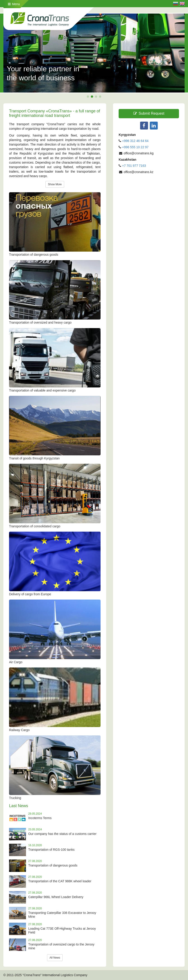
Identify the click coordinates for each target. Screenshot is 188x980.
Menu (14, 4)
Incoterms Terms (40, 818)
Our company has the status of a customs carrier (62, 834)
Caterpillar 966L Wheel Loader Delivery (56, 897)
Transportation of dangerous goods (53, 865)
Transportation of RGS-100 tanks (51, 850)
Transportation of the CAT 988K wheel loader (60, 881)
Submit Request (149, 113)
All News (55, 958)
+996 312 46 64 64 (135, 141)
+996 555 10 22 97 (135, 147)
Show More (55, 184)
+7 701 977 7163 (134, 166)
